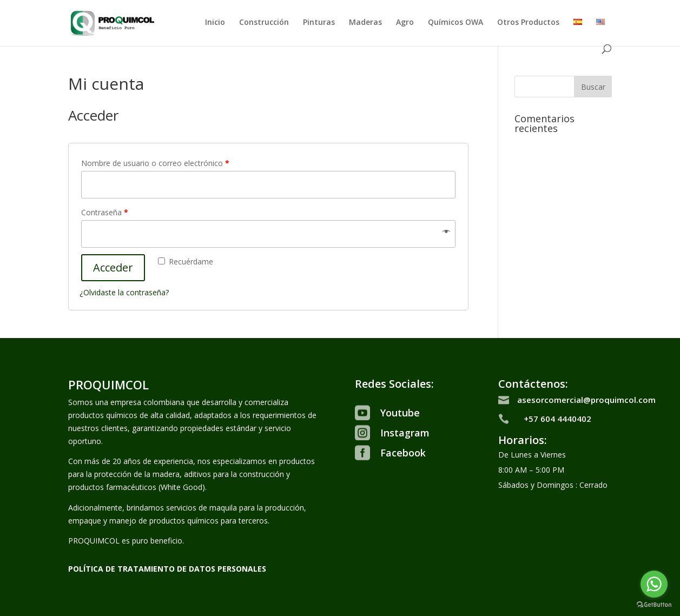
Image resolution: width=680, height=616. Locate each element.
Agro (405, 23)
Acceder (113, 267)
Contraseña (105, 212)
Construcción (264, 23)
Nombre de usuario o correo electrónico (155, 163)
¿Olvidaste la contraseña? (124, 292)
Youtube (400, 413)
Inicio (215, 23)
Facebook (403, 453)
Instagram (405, 433)
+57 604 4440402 (557, 419)
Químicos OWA (455, 23)
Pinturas (319, 23)
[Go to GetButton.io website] (654, 605)
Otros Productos (528, 23)
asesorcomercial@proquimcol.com (586, 400)
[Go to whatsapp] (654, 584)
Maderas (365, 23)
